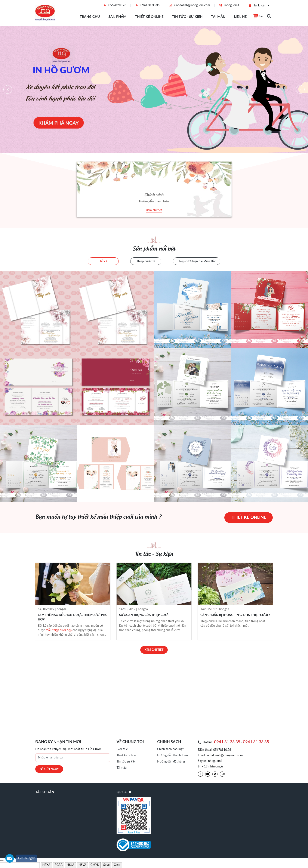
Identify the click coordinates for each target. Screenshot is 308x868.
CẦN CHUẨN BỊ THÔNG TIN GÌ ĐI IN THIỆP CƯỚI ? (235, 615)
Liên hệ (240, 17)
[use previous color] (2, 861)
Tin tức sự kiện (126, 762)
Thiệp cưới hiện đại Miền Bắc (197, 261)
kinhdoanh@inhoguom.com (189, 5)
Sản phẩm (117, 17)
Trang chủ (90, 17)
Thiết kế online (149, 17)
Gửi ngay (49, 769)
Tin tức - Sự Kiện (187, 17)
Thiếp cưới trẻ (146, 261)
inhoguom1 (229, 5)
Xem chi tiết (154, 210)
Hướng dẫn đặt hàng (171, 762)
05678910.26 (115, 5)
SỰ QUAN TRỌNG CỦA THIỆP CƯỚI (144, 615)
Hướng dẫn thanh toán (173, 755)
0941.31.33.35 (147, 5)
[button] (8, 89)
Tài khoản (257, 5)
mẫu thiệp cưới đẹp (59, 630)
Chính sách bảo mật (170, 749)
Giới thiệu (123, 749)
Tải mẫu (218, 17)
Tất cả (103, 261)
